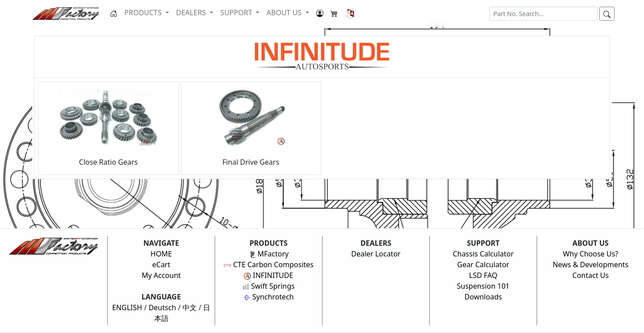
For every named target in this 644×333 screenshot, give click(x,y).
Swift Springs (269, 286)
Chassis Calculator (483, 254)
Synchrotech (269, 297)
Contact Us (591, 275)
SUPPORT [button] (237, 13)
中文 (190, 307)
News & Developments (591, 265)
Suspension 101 (483, 286)
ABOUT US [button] (285, 13)
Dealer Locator (376, 254)
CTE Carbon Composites (269, 265)
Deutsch (162, 307)
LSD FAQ (483, 275)
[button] (350, 13)
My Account (161, 275)
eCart (161, 265)
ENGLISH (127, 307)
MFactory (269, 254)
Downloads (483, 297)
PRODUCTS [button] (144, 13)
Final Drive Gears (251, 128)
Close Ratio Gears (108, 128)
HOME (161, 254)
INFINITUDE (268, 275)
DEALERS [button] (192, 13)
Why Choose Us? (591, 254)
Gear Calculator (483, 265)
